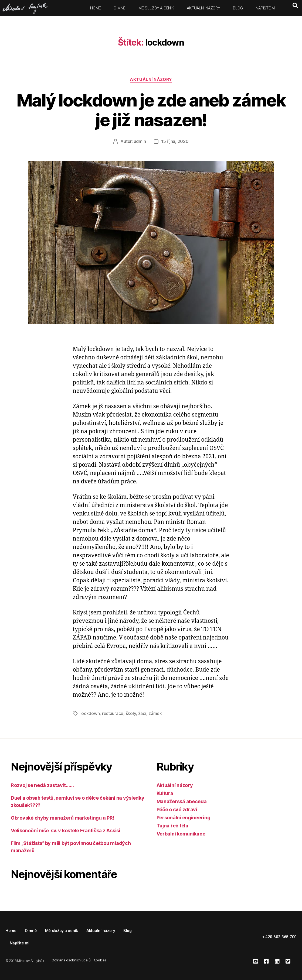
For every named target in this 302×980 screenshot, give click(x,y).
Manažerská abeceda (182, 801)
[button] (295, 5)
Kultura (165, 793)
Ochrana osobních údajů (71, 960)
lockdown (90, 713)
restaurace (113, 713)
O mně (120, 8)
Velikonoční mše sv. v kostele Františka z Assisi (66, 831)
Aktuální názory (203, 8)
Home (95, 8)
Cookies (100, 960)
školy (131, 713)
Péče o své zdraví (177, 809)
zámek (155, 713)
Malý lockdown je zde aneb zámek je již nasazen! (151, 110)
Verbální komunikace (181, 834)
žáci (142, 713)
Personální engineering (184, 818)
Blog (238, 8)
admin (140, 141)
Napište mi (265, 8)
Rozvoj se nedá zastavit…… (42, 785)
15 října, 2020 (175, 141)
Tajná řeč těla (172, 826)
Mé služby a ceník (156, 8)
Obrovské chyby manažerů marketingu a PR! (62, 818)
